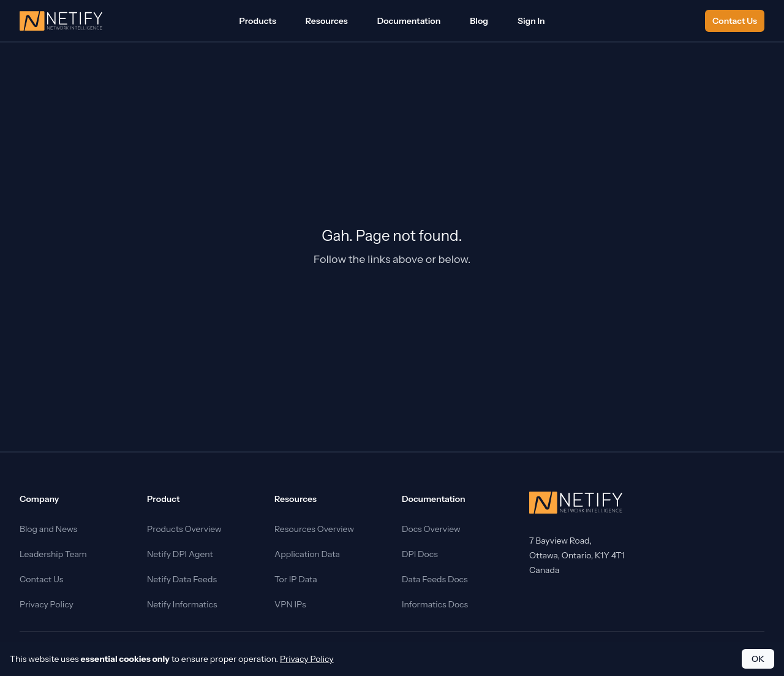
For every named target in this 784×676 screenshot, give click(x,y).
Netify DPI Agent (180, 554)
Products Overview (184, 529)
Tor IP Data (296, 579)
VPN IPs (290, 604)
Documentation (409, 21)
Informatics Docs (435, 604)
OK (758, 659)
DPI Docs (420, 554)
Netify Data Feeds (182, 579)
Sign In (531, 21)
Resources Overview (314, 529)
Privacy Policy (47, 604)
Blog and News (48, 529)
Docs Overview (431, 529)
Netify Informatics (182, 604)
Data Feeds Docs (435, 579)
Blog (479, 21)
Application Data (307, 554)
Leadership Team (53, 554)
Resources (327, 21)
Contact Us (735, 21)
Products (257, 21)
